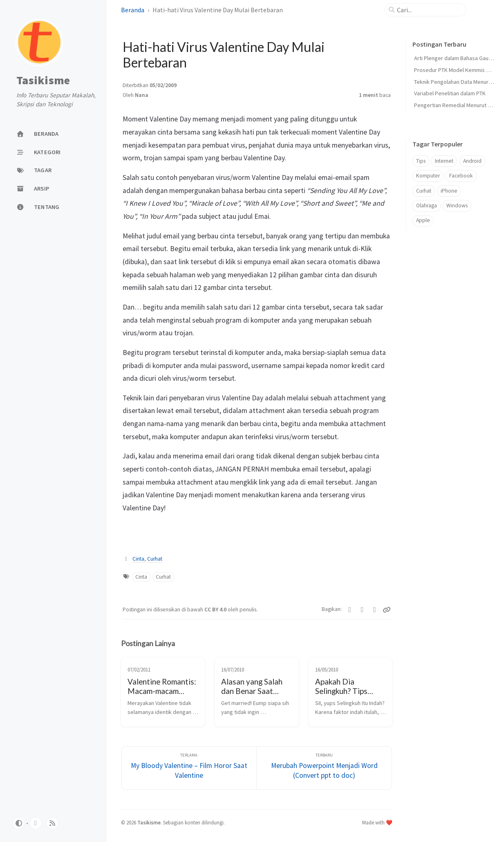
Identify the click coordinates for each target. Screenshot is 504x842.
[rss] (52, 823)
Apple (423, 220)
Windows (457, 205)
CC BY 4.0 (216, 610)
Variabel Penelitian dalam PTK (450, 93)
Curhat (155, 559)
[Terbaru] (324, 768)
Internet (444, 161)
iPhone (449, 191)
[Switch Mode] (19, 823)
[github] (36, 823)
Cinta (138, 559)
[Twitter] (350, 610)
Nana (142, 95)
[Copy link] (387, 610)
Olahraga (427, 205)
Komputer (428, 176)
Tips (421, 161)
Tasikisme (43, 81)
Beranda (133, 10)
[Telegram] (375, 610)
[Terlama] (189, 768)
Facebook (461, 176)
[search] (429, 10)
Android (472, 161)
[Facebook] (362, 610)
